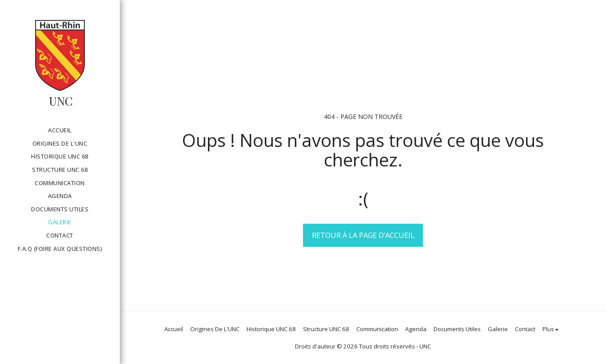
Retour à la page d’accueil (363, 235)
